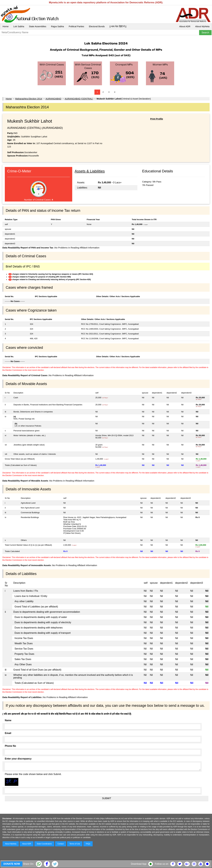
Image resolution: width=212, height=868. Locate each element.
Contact (61, 844)
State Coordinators (44, 844)
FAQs (88, 844)
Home (6, 26)
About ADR (185, 26)
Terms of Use (75, 844)
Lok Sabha (19, 26)
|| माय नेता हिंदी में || (118, 26)
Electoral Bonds (97, 26)
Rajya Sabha (58, 26)
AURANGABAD (53, 99)
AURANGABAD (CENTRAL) (79, 99)
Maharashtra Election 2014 (29, 99)
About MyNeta (202, 26)
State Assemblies (38, 26)
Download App (139, 864)
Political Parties (76, 26)
